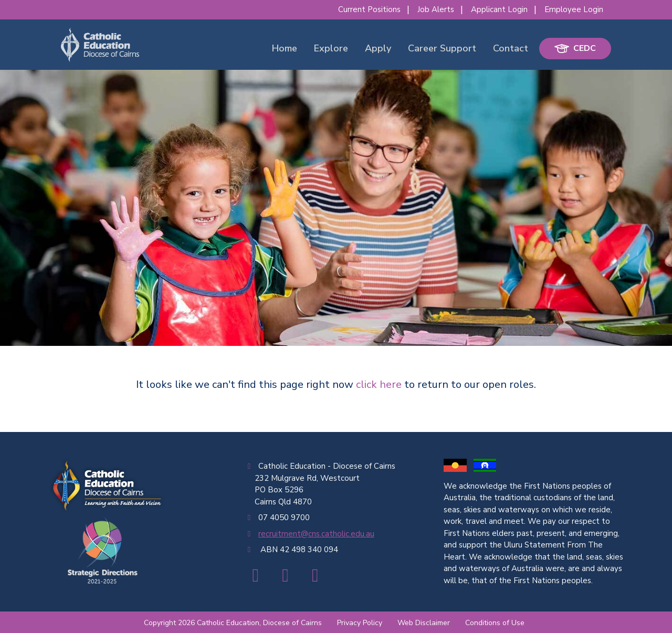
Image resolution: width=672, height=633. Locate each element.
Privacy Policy (360, 623)
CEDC (575, 48)
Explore (331, 48)
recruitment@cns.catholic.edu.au (316, 534)
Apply (378, 48)
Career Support (442, 48)
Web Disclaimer (424, 623)
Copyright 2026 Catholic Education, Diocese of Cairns (233, 623)
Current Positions (369, 9)
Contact (511, 48)
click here (379, 384)
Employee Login (574, 9)
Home (285, 48)
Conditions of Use (495, 623)
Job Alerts (436, 9)
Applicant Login (499, 9)
